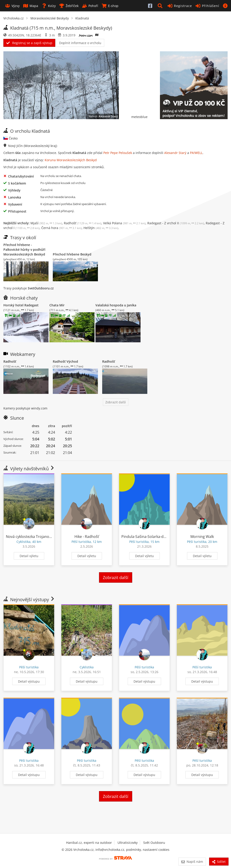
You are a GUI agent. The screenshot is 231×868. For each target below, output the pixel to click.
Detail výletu (29, 556)
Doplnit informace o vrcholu (80, 43)
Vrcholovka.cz (14, 18)
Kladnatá (82, 18)
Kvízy (49, 6)
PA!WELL (196, 153)
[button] (161, 6)
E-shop (110, 6)
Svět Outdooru (154, 843)
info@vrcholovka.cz (110, 850)
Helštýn (101, 228)
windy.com (39, 408)
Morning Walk (202, 537)
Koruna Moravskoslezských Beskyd (71, 160)
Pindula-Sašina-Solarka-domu (146, 537)
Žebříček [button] (69, 6)
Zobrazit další (116, 402)
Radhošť (83, 223)
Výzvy (12, 6)
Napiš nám (192, 862)
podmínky (134, 850)
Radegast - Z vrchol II (176, 223)
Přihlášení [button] (207, 6)
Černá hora (61, 228)
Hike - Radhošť (87, 537)
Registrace (180, 6)
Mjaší (46, 223)
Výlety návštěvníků (29, 469)
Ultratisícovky (128, 843)
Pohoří (90, 6)
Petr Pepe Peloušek (118, 153)
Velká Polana (124, 223)
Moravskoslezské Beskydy (50, 18)
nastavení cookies (156, 850)
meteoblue (139, 117)
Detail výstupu (29, 681)
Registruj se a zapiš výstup (29, 43)
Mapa (31, 6)
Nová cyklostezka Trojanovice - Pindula (39, 537)
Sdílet (219, 862)
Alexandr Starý (108, 116)
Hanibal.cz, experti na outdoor (89, 843)
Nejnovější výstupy (29, 600)
